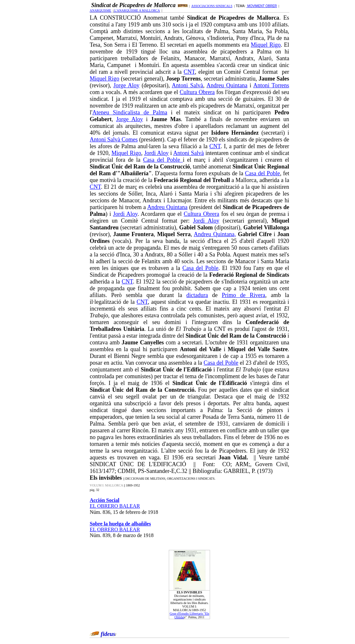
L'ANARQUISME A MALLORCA (137, 10)
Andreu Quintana (227, 85)
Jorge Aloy (126, 85)
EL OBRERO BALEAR (115, 506)
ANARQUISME (100, 10)
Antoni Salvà (187, 85)
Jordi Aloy (157, 153)
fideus (108, 634)
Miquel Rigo (266, 45)
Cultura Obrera (197, 92)
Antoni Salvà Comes (114, 139)
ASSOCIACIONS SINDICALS (212, 6)
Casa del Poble (163, 160)
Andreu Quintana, (215, 234)
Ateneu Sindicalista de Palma (130, 112)
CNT (189, 72)
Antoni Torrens (271, 85)
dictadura (197, 295)
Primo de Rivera (243, 295)
